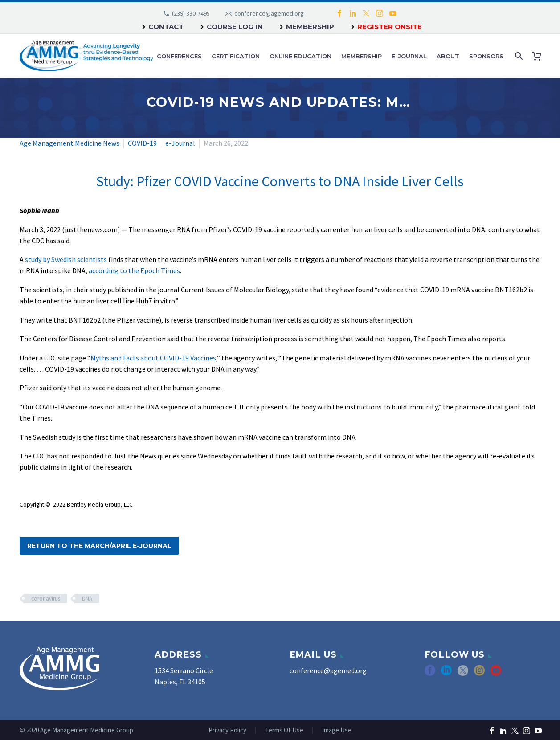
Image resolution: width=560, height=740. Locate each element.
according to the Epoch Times (134, 270)
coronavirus (46, 599)
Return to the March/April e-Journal (99, 546)
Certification (236, 56)
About (448, 56)
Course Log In (235, 27)
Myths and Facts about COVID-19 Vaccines (153, 358)
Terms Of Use (284, 730)
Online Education (300, 56)
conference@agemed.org (269, 13)
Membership (310, 27)
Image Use (337, 730)
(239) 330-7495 (191, 13)
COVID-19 (142, 143)
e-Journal (409, 56)
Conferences (179, 56)
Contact (166, 27)
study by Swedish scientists (66, 259)
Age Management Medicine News (69, 143)
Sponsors (486, 56)
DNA (87, 599)
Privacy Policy (227, 730)
